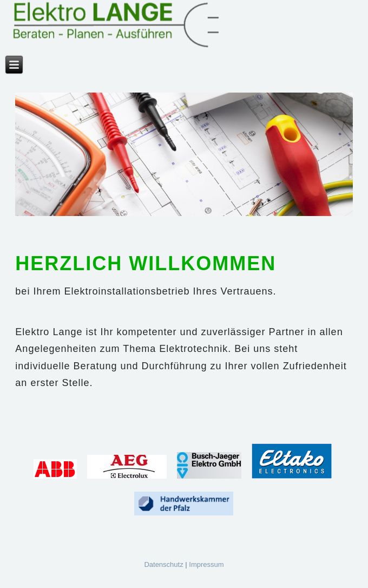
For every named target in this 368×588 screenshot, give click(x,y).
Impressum (206, 564)
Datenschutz (163, 564)
